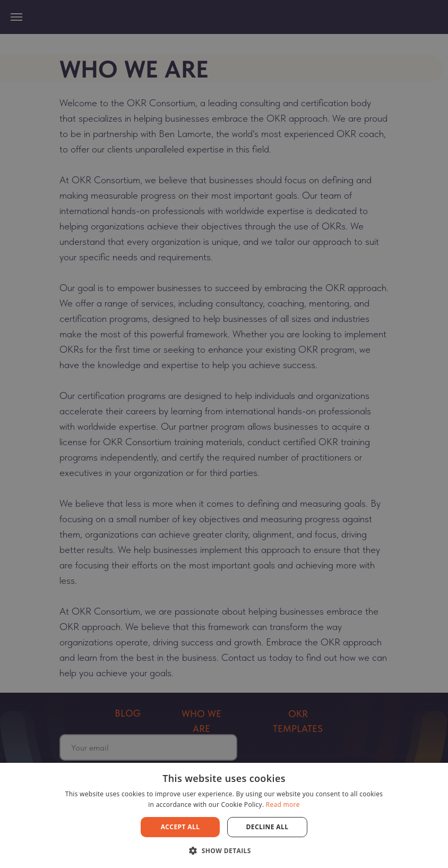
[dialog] (224, 434)
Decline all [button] (268, 827)
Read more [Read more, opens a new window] (283, 805)
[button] (224, 850)
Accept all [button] (180, 827)
